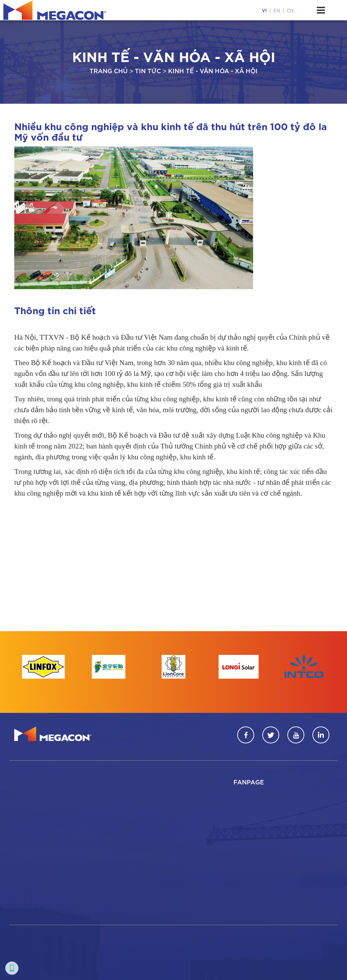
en (277, 10)
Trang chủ (109, 70)
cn (290, 10)
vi (264, 10)
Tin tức (148, 70)
